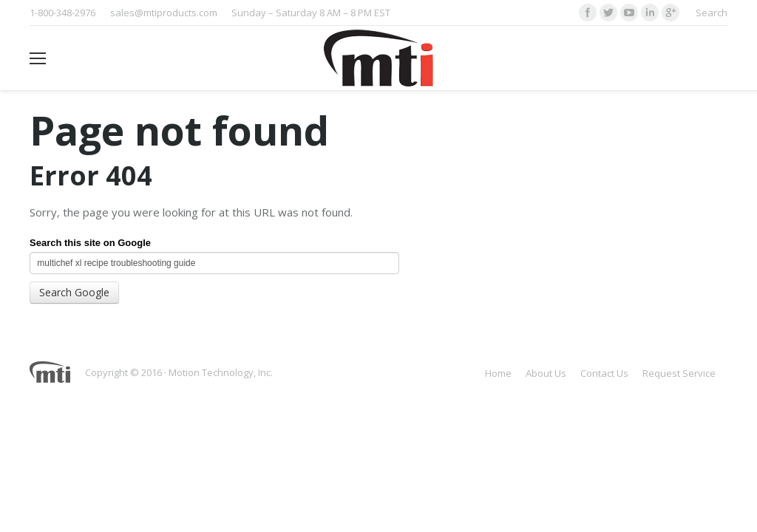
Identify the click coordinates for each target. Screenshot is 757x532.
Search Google (74, 292)
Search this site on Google (90, 243)
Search (712, 13)
